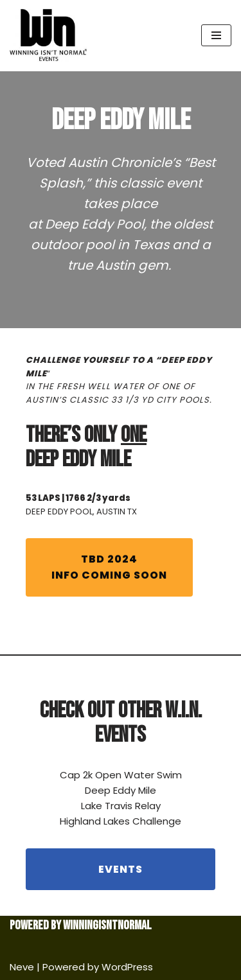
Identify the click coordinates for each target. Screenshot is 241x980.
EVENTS (121, 869)
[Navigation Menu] (216, 35)
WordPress (127, 967)
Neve (22, 967)
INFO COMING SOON (109, 567)
